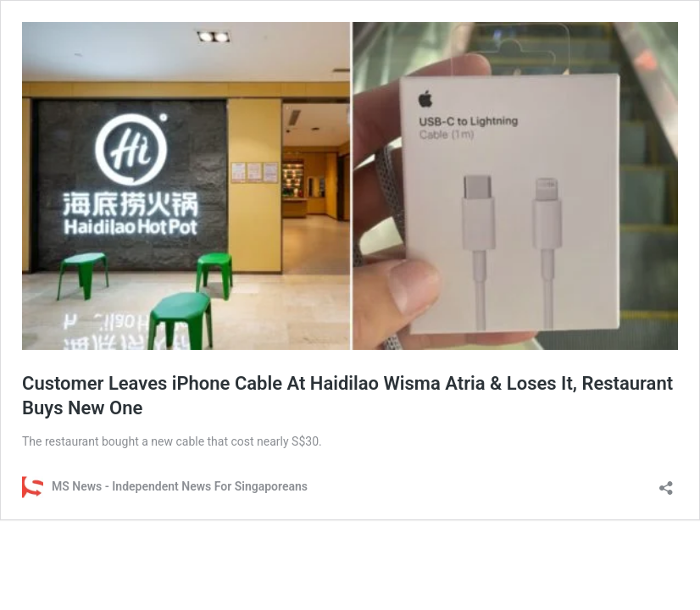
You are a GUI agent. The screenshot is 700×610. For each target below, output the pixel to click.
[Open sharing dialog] (666, 482)
